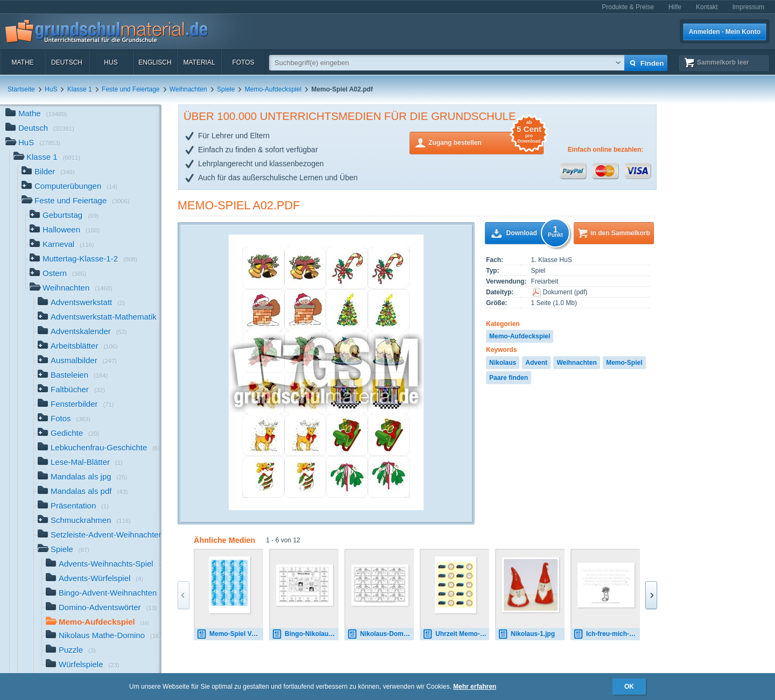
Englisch (155, 62)
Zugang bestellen (486, 142)
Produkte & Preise (628, 7)
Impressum (748, 7)
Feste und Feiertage (131, 89)
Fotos (243, 62)
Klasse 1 (80, 89)
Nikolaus (503, 363)
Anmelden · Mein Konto (725, 32)
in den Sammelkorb (620, 233)
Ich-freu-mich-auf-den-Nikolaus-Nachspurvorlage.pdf (607, 634)
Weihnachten (188, 89)
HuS (111, 62)
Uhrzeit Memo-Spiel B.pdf (456, 634)
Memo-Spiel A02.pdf (239, 205)
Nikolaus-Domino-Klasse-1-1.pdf (381, 634)
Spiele (226, 89)
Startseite (21, 89)
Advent (536, 363)
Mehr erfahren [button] (475, 687)
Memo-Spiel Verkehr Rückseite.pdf (230, 634)
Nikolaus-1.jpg (526, 634)
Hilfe (675, 7)
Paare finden (509, 378)
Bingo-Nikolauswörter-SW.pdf (305, 634)
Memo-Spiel (624, 363)
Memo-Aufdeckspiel (273, 89)
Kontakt (707, 7)
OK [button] (629, 687)
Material (199, 62)
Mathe (22, 62)
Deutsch (67, 62)
